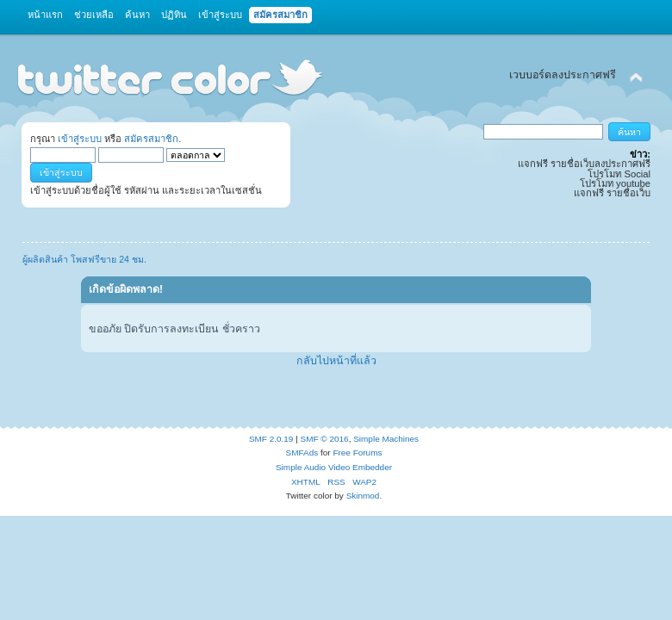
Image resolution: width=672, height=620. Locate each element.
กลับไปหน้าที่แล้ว (336, 361)
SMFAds (302, 453)
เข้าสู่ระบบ (80, 139)
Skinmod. (364, 496)
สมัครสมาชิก (151, 139)
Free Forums (357, 453)
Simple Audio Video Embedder (334, 467)
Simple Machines (386, 439)
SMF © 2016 (325, 439)
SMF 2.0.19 (271, 439)
